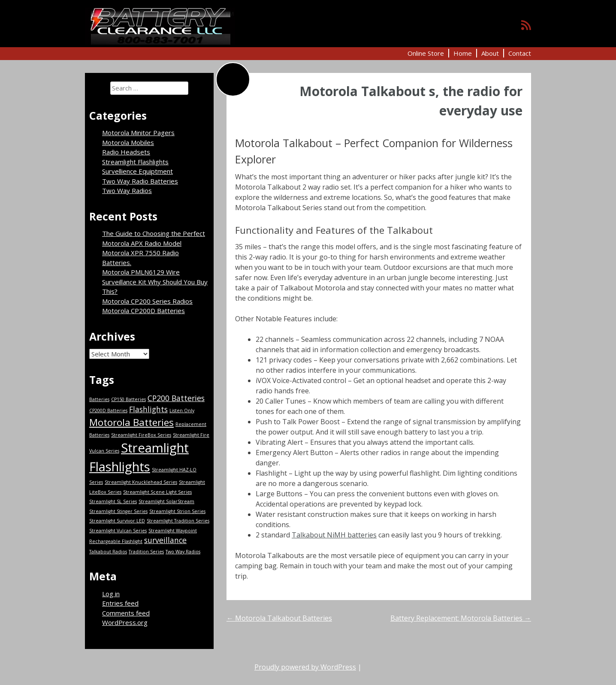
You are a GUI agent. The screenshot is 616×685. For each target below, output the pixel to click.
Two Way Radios (127, 190)
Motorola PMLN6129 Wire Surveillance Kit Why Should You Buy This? (155, 282)
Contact (520, 53)
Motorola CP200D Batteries (143, 311)
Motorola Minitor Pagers (138, 133)
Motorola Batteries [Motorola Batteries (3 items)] (131, 422)
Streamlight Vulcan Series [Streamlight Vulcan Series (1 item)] (118, 531)
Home (463, 53)
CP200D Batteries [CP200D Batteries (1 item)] (108, 410)
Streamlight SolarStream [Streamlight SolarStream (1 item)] (166, 501)
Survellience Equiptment (137, 171)
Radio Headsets (126, 152)
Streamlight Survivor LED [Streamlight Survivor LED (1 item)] (117, 521)
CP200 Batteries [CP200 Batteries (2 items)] (176, 398)
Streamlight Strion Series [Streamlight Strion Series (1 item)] (177, 511)
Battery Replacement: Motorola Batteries (461, 618)
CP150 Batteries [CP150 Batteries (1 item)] (128, 399)
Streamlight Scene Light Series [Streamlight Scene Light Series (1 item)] (157, 492)
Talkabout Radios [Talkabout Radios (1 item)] (108, 552)
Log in (111, 594)
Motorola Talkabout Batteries (279, 618)
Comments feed (126, 613)
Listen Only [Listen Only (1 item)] (182, 410)
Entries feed (120, 603)
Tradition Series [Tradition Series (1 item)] (146, 552)
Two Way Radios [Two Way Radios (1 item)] (183, 552)
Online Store (426, 53)
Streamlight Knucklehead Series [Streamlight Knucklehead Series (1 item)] (141, 482)
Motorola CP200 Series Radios (147, 301)
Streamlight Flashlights (135, 162)
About (490, 53)
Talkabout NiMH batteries (334, 535)
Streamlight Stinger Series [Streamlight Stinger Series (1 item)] (118, 511)
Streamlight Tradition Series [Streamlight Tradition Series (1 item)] (178, 521)
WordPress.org (125, 622)
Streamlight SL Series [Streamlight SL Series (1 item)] (113, 501)
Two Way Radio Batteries (140, 181)
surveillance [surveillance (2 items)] (165, 540)
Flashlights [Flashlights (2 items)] (148, 409)
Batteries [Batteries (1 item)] (99, 399)
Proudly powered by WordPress (305, 667)
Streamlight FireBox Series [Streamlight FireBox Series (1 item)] (141, 435)
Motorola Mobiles (128, 142)
